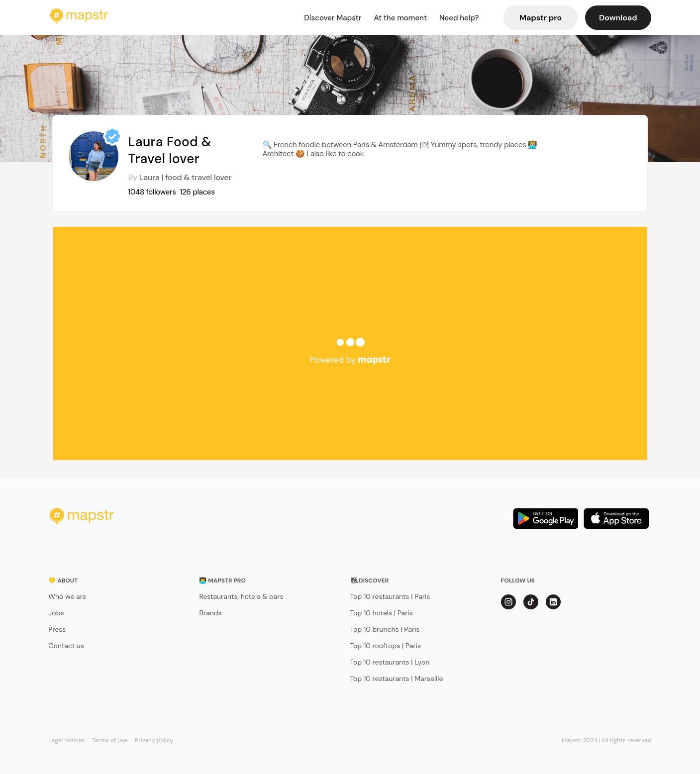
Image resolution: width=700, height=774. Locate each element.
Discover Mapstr (333, 18)
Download (618, 18)
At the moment (400, 18)
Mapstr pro (541, 18)
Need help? (459, 18)
